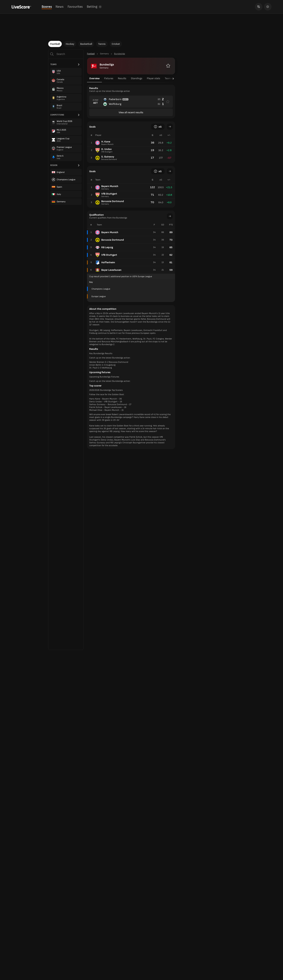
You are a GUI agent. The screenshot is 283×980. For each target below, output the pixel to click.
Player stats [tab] (154, 78)
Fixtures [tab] (109, 78)
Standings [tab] (137, 78)
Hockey (70, 44)
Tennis (102, 44)
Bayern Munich (107, 232)
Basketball (86, 44)
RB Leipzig (104, 247)
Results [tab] (122, 78)
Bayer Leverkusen (108, 270)
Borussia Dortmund (110, 240)
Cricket (116, 44)
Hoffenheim (105, 262)
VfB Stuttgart (106, 255)
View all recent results (131, 112)
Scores (47, 7)
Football (55, 44)
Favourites (75, 7)
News (59, 7)
